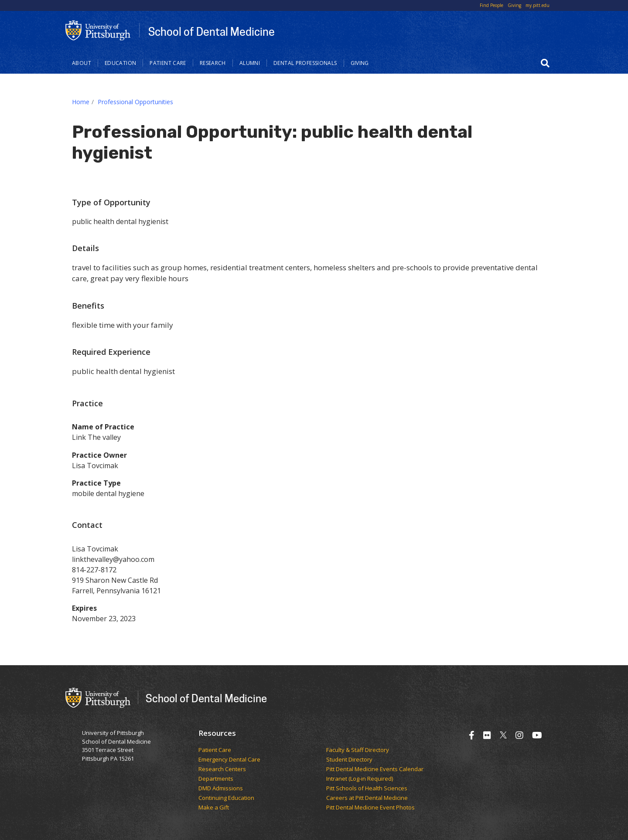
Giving (514, 5)
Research (213, 63)
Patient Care (168, 63)
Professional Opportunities (135, 102)
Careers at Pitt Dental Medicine (367, 798)
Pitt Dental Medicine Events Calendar (375, 769)
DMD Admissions (221, 789)
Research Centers (222, 769)
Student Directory (349, 760)
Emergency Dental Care (229, 760)
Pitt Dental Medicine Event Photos (370, 808)
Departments (216, 779)
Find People (491, 5)
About (82, 63)
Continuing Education (226, 798)
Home (81, 102)
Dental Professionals (305, 63)
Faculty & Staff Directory (358, 750)
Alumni (250, 63)
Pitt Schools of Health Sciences (367, 789)
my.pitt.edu (538, 5)
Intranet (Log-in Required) (360, 779)
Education (120, 63)
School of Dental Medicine (212, 31)
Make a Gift (214, 808)
